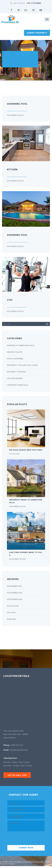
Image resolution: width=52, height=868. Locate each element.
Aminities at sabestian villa (21, 345)
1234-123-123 (17, 745)
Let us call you (17, 775)
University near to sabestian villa (26, 501)
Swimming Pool (17, 104)
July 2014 (11, 612)
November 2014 (14, 593)
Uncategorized (15, 378)
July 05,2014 (14, 454)
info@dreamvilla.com (19, 750)
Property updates (17, 372)
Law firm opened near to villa (26, 554)
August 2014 (13, 606)
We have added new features (26, 450)
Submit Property (37, 33)
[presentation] (28, 838)
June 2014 (11, 619)
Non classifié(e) (15, 359)
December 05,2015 (15, 115)
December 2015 (14, 586)
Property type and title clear (22, 365)
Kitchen (12, 170)
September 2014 (15, 599)
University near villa (18, 385)
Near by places (15, 352)
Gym (10, 300)
